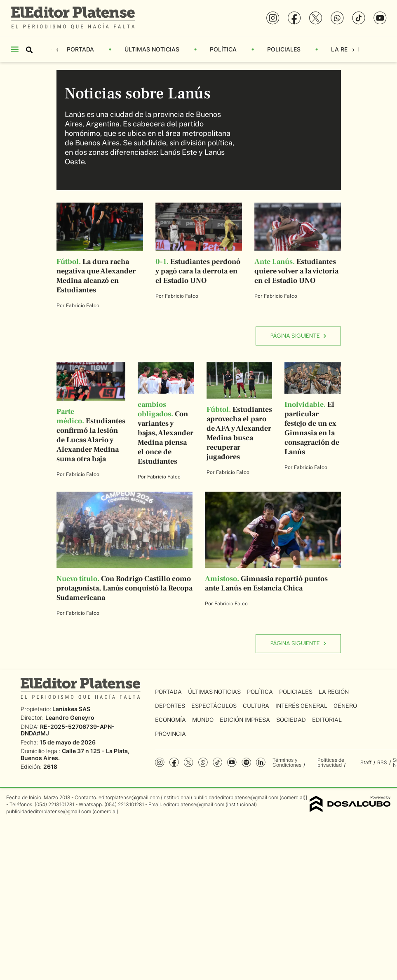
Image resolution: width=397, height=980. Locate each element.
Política (223, 49)
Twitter (189, 762)
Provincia (170, 734)
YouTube (232, 762)
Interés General (301, 706)
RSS (382, 762)
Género (345, 706)
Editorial (327, 720)
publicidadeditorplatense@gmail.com (236, 797)
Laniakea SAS (71, 709)
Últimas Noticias (152, 49)
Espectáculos (214, 706)
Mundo (203, 720)
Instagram (160, 762)
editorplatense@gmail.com (129, 797)
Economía (170, 720)
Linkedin (261, 762)
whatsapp (203, 762)
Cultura (256, 706)
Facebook (174, 762)
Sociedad (291, 720)
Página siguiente (298, 336)
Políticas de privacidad (331, 762)
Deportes (170, 706)
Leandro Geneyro (70, 717)
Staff (366, 762)
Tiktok (217, 762)
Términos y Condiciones (287, 762)
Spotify (246, 762)
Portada (80, 49)
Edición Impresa (245, 720)
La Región (346, 49)
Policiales (284, 49)
